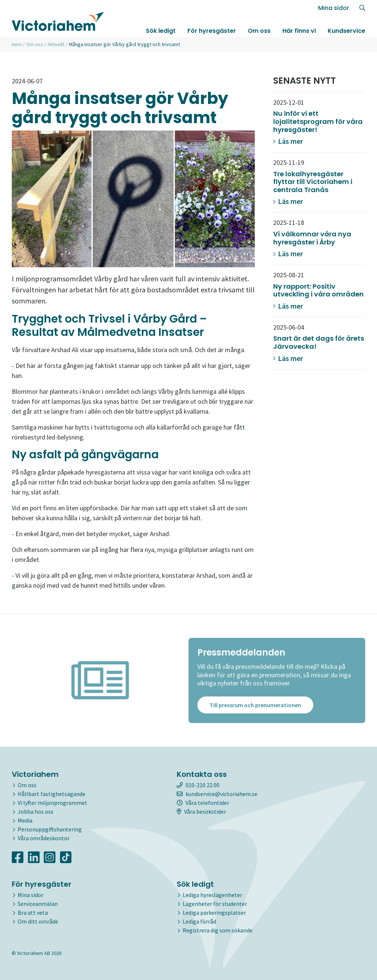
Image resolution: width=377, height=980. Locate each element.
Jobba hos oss (36, 812)
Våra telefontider (203, 803)
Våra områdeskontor (44, 838)
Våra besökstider (201, 812)
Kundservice (346, 31)
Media (25, 820)
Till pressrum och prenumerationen (255, 705)
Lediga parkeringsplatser (214, 913)
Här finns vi (299, 31)
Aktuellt (56, 44)
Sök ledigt (161, 31)
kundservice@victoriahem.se (217, 794)
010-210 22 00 (198, 785)
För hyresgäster (212, 31)
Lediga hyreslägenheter (212, 895)
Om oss (259, 31)
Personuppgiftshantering (50, 829)
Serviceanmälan (38, 904)
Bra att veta (33, 913)
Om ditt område (38, 921)
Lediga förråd (199, 921)
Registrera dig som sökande (218, 930)
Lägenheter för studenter (215, 904)
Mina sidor (334, 8)
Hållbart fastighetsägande (52, 794)
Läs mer (288, 141)
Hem (17, 44)
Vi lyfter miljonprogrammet (52, 803)
